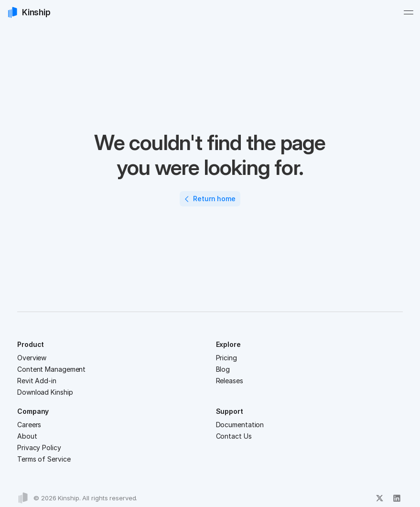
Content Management (51, 369)
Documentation (240, 425)
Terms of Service (44, 459)
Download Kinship (45, 392)
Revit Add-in (37, 381)
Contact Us (234, 436)
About (27, 436)
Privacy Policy (39, 448)
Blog (223, 369)
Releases (230, 381)
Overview (32, 358)
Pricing (226, 358)
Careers (29, 425)
